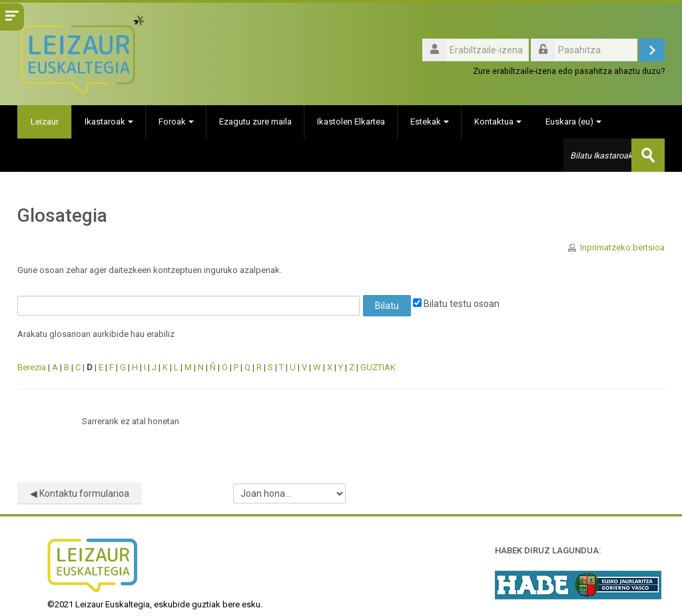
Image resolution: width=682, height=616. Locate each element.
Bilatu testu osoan (456, 304)
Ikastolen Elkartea (352, 122)
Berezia (32, 367)
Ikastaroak (110, 122)
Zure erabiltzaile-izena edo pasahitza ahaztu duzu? (569, 71)
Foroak (177, 122)
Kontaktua (499, 122)
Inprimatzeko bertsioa (622, 247)
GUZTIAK (378, 367)
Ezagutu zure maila (256, 122)
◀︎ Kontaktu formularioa (80, 493)
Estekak (430, 122)
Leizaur (45, 122)
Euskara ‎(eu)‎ (574, 122)
